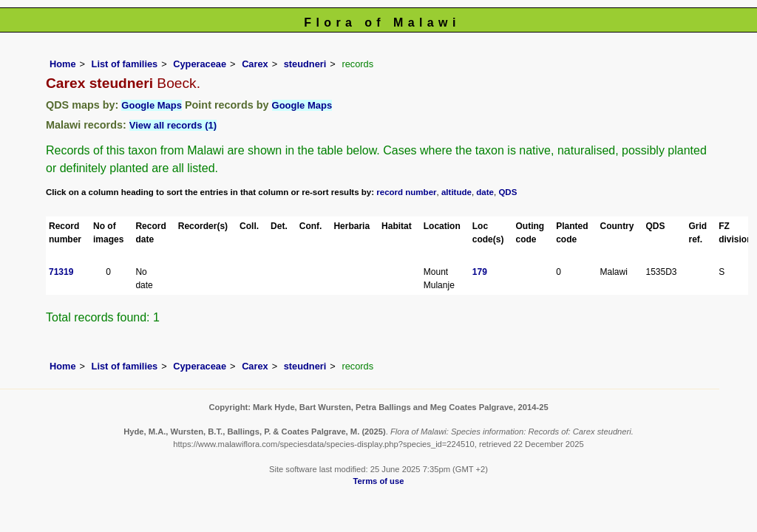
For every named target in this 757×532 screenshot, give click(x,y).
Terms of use (379, 481)
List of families (125, 64)
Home (63, 64)
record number (406, 192)
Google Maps (152, 105)
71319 (61, 272)
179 (480, 272)
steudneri (305, 64)
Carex (255, 64)
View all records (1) (173, 125)
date (485, 192)
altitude (456, 192)
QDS (508, 192)
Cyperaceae (200, 64)
